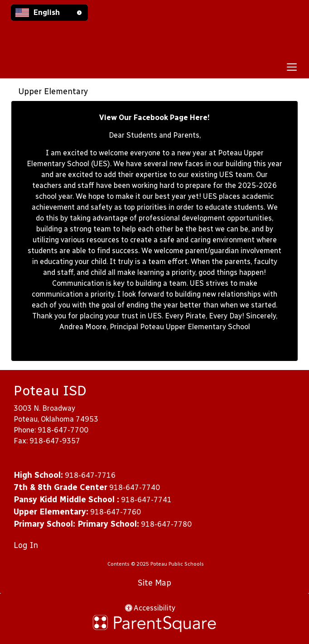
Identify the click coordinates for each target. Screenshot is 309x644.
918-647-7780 (166, 524)
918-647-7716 (90, 475)
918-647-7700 (63, 430)
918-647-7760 (116, 512)
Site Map (154, 583)
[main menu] (292, 67)
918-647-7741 (146, 500)
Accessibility (150, 608)
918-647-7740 (135, 488)
